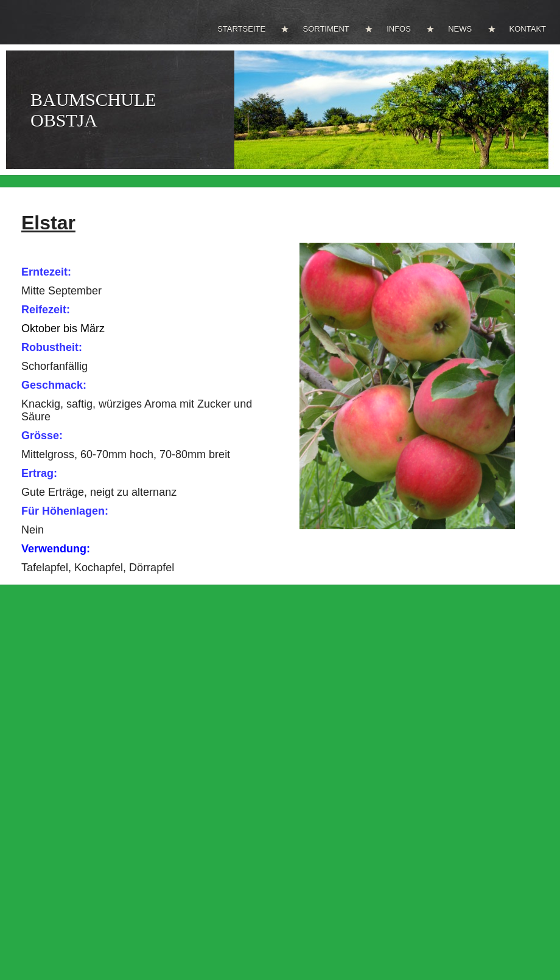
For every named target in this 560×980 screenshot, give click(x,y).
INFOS (399, 29)
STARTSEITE (241, 29)
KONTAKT (528, 29)
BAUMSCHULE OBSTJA (93, 110)
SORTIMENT (326, 29)
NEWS (460, 29)
